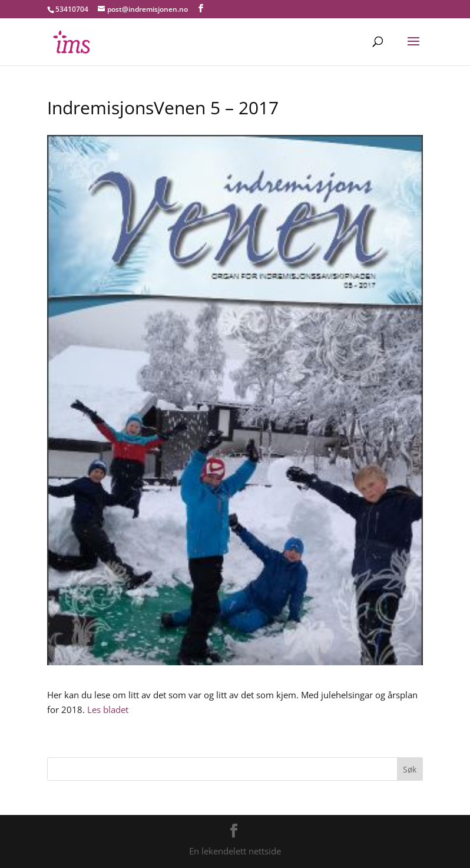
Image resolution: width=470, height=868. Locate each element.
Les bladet (108, 709)
